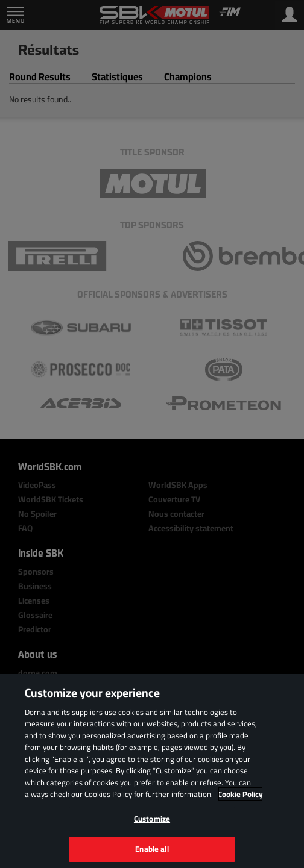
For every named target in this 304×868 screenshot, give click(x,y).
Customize (152, 819)
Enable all (152, 849)
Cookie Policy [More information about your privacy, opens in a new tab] (240, 794)
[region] (152, 771)
